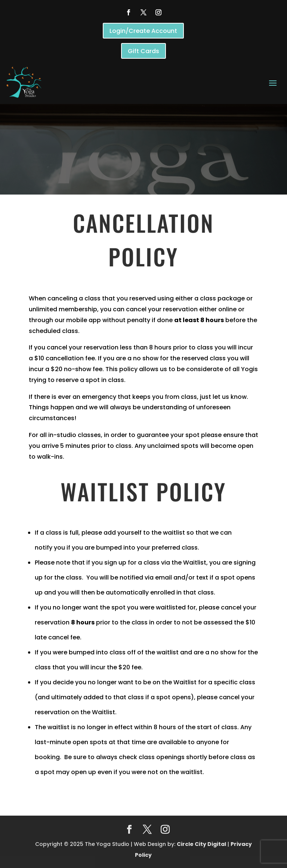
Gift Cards (143, 51)
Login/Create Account (143, 31)
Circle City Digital (201, 844)
